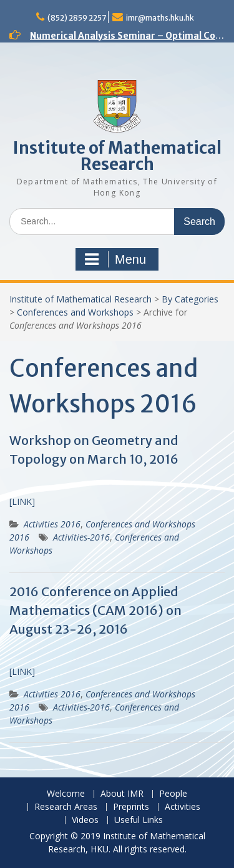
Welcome (66, 794)
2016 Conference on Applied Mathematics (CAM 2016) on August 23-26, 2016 (95, 610)
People (173, 794)
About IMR (122, 794)
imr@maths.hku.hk (160, 18)
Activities (183, 807)
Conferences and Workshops (75, 312)
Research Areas (66, 807)
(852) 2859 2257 (77, 18)
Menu (115, 259)
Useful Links (139, 820)
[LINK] (22, 501)
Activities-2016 (81, 537)
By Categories (190, 299)
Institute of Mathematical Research (117, 156)
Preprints (131, 807)
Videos (85, 820)
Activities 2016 (52, 524)
